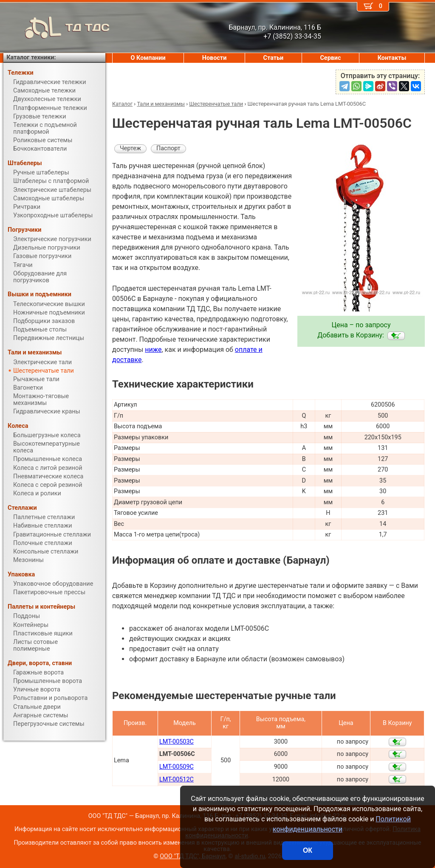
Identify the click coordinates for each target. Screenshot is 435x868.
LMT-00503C (177, 742)
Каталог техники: (31, 58)
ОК (308, 850)
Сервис (330, 58)
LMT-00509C (177, 767)
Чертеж (130, 148)
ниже (153, 350)
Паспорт (168, 148)
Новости (215, 58)
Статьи (273, 58)
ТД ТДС (56, 28)
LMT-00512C (177, 780)
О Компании (148, 58)
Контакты (392, 58)
